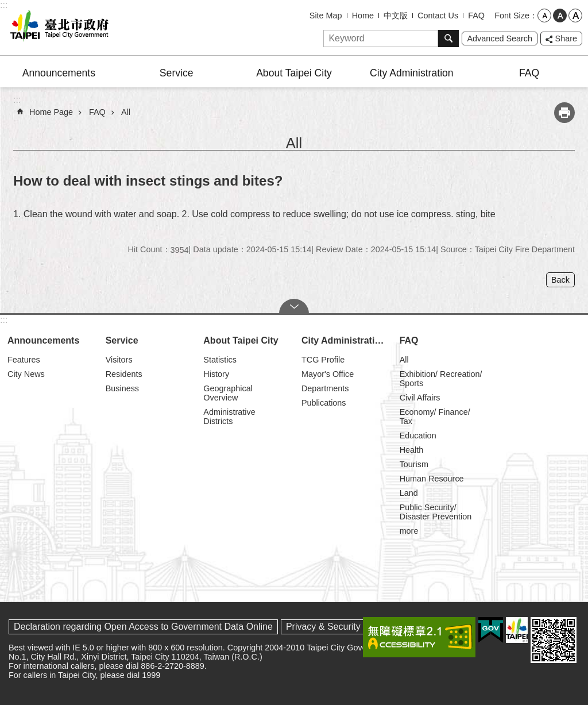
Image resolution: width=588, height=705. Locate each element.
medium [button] (560, 16)
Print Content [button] (564, 113)
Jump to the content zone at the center (6, 6)
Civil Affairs (420, 398)
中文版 (396, 16)
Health (412, 450)
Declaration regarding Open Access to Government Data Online (143, 627)
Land (409, 493)
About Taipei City (294, 73)
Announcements (59, 73)
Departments (325, 388)
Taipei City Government (57, 28)
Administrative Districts (229, 417)
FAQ (476, 16)
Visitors (119, 360)
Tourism (414, 464)
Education (418, 436)
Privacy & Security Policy (337, 627)
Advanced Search (500, 38)
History (216, 374)
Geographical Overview (228, 393)
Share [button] (566, 38)
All (126, 112)
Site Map (326, 16)
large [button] (575, 16)
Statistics (220, 360)
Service (177, 73)
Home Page (51, 112)
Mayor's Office (328, 374)
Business (122, 388)
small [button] (544, 16)
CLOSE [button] (294, 306)
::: (4, 5)
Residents (124, 374)
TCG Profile (323, 360)
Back (560, 280)
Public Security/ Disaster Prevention (436, 512)
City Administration (412, 73)
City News (26, 374)
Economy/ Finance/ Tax (435, 417)
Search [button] (448, 38)
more (409, 531)
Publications (324, 403)
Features (24, 360)
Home (363, 16)
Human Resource (432, 479)
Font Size (512, 16)
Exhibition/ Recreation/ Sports (441, 379)
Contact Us (438, 16)
